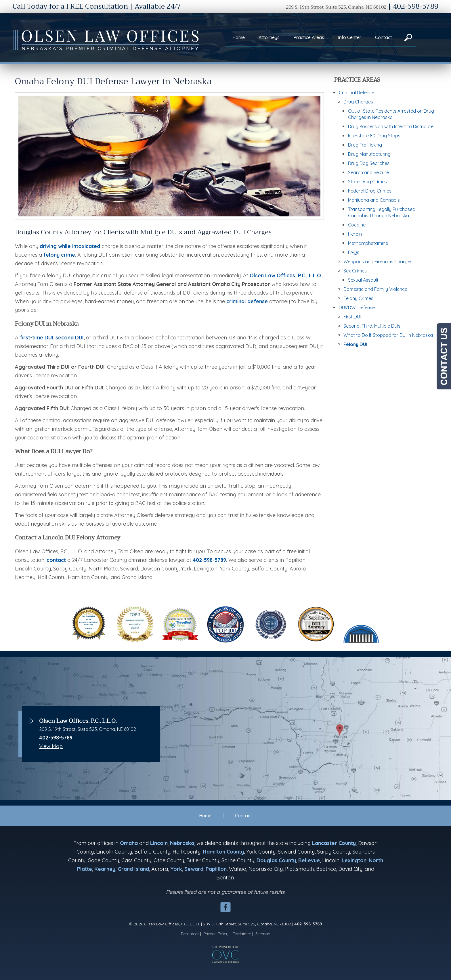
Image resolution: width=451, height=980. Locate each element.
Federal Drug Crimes (370, 191)
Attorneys (269, 37)
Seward (194, 869)
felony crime (59, 255)
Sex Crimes (355, 271)
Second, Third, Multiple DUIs (372, 326)
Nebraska (182, 843)
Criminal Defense (357, 93)
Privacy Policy (216, 934)
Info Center (350, 37)
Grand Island (133, 869)
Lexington (354, 860)
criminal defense (247, 301)
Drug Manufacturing (369, 154)
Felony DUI (355, 344)
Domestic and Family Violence (375, 289)
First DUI (352, 317)
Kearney (105, 869)
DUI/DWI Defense (357, 308)
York (176, 869)
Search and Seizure (368, 172)
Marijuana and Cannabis (374, 200)
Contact (384, 37)
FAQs (354, 252)
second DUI (70, 338)
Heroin (355, 234)
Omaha (129, 843)
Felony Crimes (358, 298)
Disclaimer (242, 934)
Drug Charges (358, 102)
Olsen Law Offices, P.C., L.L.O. (286, 275)
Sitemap (263, 934)
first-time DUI (37, 338)
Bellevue (309, 860)
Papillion (216, 869)
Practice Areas (309, 37)
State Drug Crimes (367, 182)
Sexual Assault (363, 280)
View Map (51, 746)
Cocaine (357, 225)
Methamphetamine (368, 243)
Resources (190, 934)
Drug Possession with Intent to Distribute (391, 126)
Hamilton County (223, 852)
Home (239, 37)
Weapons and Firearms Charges (378, 262)
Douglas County (276, 860)
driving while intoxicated (70, 246)
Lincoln (159, 843)
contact (56, 560)
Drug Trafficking (365, 145)
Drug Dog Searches (369, 163)
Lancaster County (334, 843)
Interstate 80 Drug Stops (374, 136)
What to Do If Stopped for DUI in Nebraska (388, 335)
